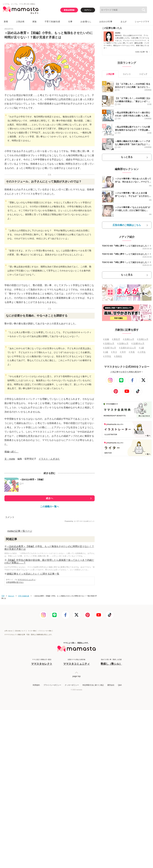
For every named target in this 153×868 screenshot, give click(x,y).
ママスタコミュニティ (27, 696)
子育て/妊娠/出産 (52, 22)
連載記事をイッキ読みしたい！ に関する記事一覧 (33, 690)
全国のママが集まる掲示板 (76, 797)
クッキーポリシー (72, 819)
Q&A (120, 819)
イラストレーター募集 (45, 765)
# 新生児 (116, 339)
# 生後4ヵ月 (123, 343)
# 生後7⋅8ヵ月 (110, 348)
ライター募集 (32, 765)
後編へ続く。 (11, 531)
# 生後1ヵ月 (128, 339)
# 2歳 (106, 352)
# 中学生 (107, 356)
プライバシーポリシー (52, 819)
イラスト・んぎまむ (49, 538)
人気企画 (20, 22)
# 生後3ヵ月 (109, 343)
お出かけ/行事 (106, 22)
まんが (124, 22)
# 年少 (114, 352)
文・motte (10, 538)
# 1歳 (141, 348)
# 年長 (132, 352)
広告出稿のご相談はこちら (127, 225)
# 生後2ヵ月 (143, 339)
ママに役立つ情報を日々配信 (42, 797)
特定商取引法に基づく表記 (93, 819)
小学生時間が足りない (15, 698)
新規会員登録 (69, 10)
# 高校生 (118, 356)
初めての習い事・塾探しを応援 (111, 797)
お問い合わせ (8, 765)
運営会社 (111, 819)
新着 (6, 22)
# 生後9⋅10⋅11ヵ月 (128, 348)
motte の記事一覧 (143, 52)
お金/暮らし (86, 22)
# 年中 (123, 352)
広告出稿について (20, 765)
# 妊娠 (106, 339)
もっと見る (127, 157)
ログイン (88, 10)
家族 (34, 22)
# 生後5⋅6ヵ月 (138, 343)
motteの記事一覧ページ (20, 647)
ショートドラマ (142, 22)
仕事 (70, 22)
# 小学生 (142, 352)
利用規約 (36, 819)
